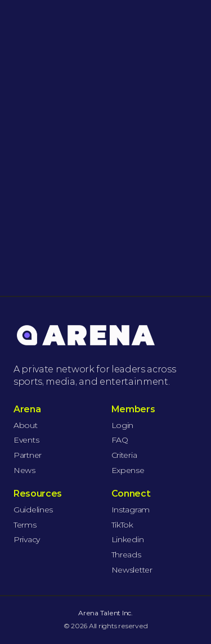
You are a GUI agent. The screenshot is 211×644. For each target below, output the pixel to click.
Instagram (131, 510)
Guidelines (33, 510)
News (24, 470)
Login (123, 425)
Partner (28, 455)
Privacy (27, 539)
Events (26, 440)
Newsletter (132, 570)
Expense (128, 470)
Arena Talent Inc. (105, 613)
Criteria (124, 455)
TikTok (122, 525)
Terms (25, 525)
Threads (126, 555)
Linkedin (128, 539)
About (26, 425)
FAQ (120, 440)
